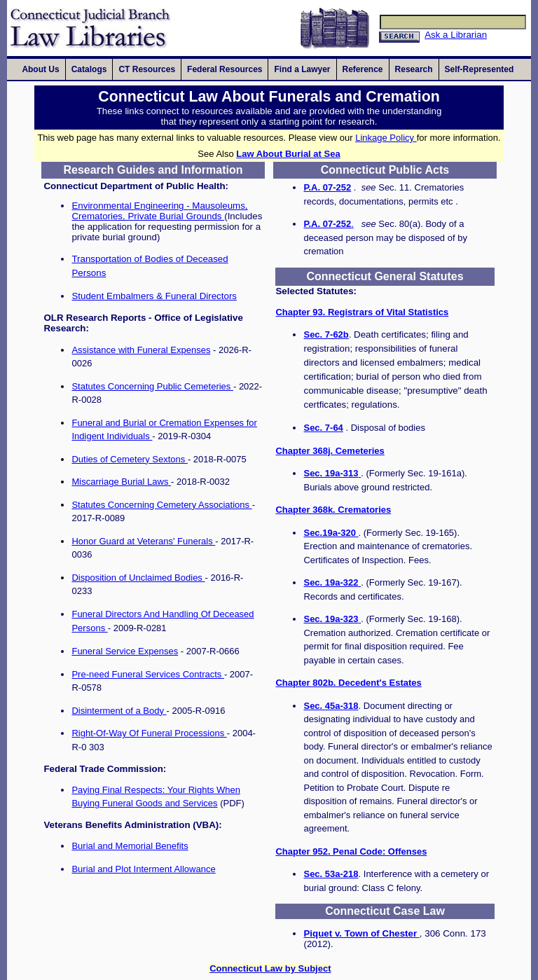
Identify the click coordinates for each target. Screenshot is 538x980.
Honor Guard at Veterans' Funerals (143, 541)
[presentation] (40, 69)
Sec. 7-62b (326, 334)
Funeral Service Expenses (125, 651)
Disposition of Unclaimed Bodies (138, 578)
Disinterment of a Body (119, 711)
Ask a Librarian (456, 35)
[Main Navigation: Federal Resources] (225, 69)
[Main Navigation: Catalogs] (89, 69)
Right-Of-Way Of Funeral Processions (149, 733)
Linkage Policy (386, 138)
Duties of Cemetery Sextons (129, 459)
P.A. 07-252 (327, 187)
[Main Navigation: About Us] (40, 69)
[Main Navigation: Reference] (363, 69)
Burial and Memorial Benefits (130, 846)
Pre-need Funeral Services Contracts (147, 674)
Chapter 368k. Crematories (333, 510)
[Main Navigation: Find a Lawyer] (302, 69)
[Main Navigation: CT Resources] (147, 69)
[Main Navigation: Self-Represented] (481, 69)
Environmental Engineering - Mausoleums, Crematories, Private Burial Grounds (159, 211)
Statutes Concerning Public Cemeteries (152, 386)
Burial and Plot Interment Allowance (143, 869)
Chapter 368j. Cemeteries (330, 451)
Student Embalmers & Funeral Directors (154, 296)
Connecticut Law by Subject (270, 968)
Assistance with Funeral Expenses (141, 350)
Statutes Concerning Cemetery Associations (161, 505)
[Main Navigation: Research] (414, 69)
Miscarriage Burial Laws (121, 482)
